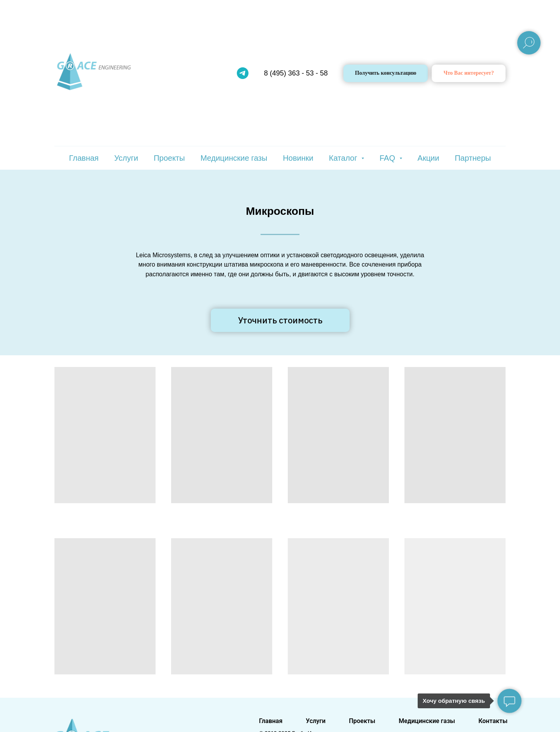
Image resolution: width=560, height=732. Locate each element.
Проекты (169, 158)
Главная (84, 158)
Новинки (298, 158)
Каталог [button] (344, 158)
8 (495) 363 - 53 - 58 (296, 73)
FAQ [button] (388, 158)
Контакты (493, 721)
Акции (429, 158)
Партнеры (473, 158)
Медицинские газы (234, 158)
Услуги (126, 158)
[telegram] (243, 73)
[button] (469, 73)
